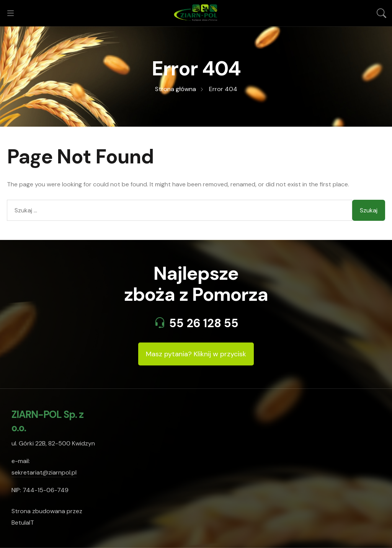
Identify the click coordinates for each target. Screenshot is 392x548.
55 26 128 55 (204, 323)
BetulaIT (23, 523)
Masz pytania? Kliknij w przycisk (196, 354)
